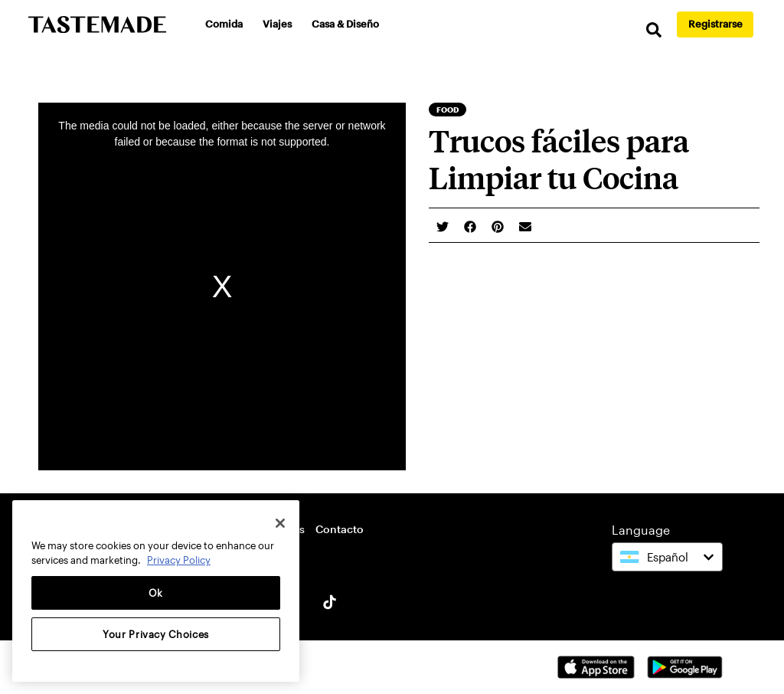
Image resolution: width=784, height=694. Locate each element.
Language (641, 530)
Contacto (340, 529)
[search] (654, 30)
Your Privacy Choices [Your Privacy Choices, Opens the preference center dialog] (156, 634)
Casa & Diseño (345, 24)
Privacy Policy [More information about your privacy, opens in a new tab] (179, 560)
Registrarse (715, 24)
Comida (224, 24)
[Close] (280, 523)
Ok (156, 593)
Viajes (277, 24)
